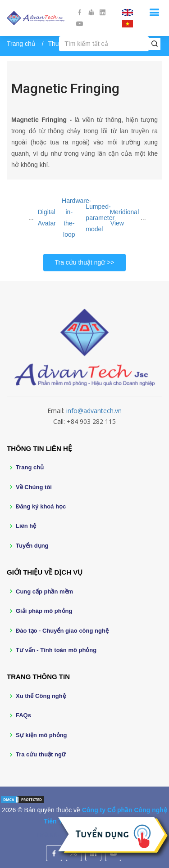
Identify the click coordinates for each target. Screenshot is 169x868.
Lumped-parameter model (100, 218)
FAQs (23, 715)
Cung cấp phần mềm (44, 591)
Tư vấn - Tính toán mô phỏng (56, 650)
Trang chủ (21, 44)
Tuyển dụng (32, 546)
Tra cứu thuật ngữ (80, 262)
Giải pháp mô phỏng (44, 611)
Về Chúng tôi (34, 487)
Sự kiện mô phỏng (41, 735)
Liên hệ (26, 526)
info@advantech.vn (94, 411)
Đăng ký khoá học (41, 506)
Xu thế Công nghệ (41, 696)
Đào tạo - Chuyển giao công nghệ (62, 631)
